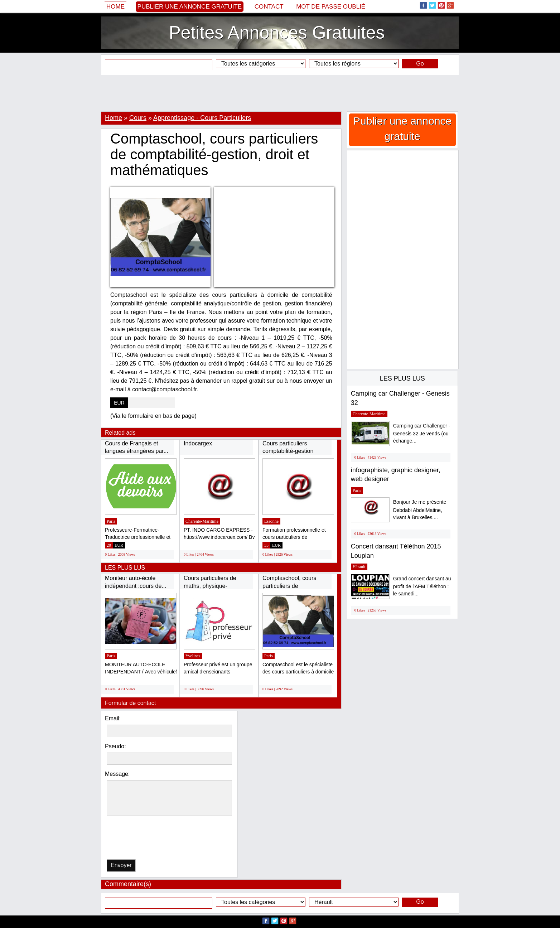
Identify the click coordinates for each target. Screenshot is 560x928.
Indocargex (198, 443)
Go (420, 64)
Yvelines (193, 656)
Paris (111, 521)
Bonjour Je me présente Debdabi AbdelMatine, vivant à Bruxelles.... (420, 510)
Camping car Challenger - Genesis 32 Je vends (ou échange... (422, 433)
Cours (138, 118)
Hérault (359, 567)
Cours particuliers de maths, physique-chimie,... (210, 586)
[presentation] (144, 839)
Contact (269, 7)
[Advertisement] (280, 93)
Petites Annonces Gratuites (277, 33)
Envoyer (121, 865)
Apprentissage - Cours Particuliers (202, 118)
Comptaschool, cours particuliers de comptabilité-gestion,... (291, 586)
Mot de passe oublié (331, 7)
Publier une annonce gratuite (190, 7)
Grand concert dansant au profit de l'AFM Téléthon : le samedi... (422, 586)
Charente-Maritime (202, 521)
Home (115, 7)
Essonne (271, 521)
